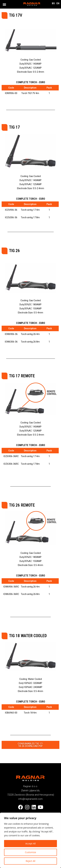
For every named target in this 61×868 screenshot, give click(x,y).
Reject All (30, 861)
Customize (30, 852)
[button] (4, 4)
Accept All (30, 843)
